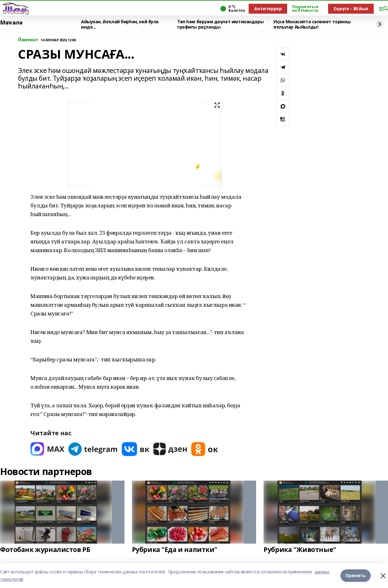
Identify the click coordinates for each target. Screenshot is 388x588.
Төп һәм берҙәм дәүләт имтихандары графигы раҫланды (220, 24)
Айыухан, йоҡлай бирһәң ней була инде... (120, 24)
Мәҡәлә (11, 23)
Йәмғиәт (28, 40)
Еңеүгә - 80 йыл (351, 9)
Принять (356, 575)
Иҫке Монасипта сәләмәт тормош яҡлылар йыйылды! (312, 24)
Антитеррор (268, 9)
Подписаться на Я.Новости (305, 9)
